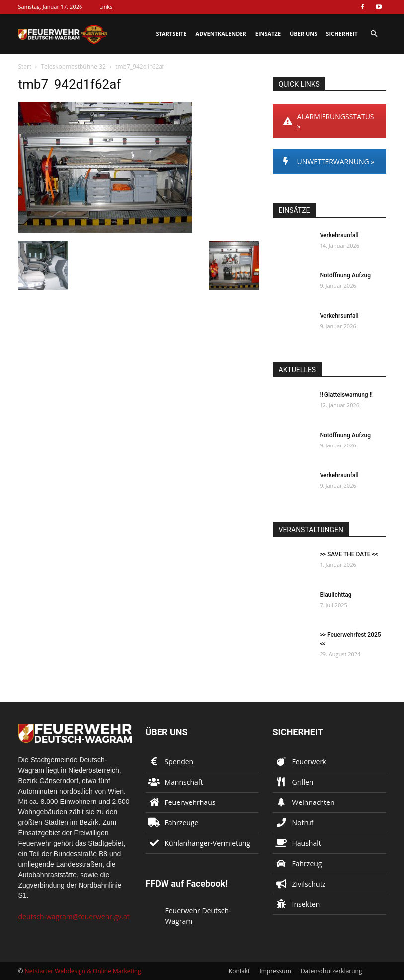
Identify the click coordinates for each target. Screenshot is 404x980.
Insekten (306, 904)
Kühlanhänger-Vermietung (208, 843)
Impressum (275, 971)
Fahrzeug (307, 863)
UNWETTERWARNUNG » (329, 161)
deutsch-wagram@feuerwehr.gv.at (74, 917)
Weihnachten (314, 802)
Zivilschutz (309, 884)
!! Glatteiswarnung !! (346, 395)
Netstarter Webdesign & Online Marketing (83, 971)
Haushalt (307, 843)
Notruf (303, 823)
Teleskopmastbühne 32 (73, 66)
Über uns (303, 34)
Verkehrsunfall (339, 235)
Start (25, 66)
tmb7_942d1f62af (70, 84)
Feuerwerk (309, 761)
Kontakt (239, 971)
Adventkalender (221, 34)
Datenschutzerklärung (331, 971)
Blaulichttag (336, 595)
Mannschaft (184, 782)
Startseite (171, 34)
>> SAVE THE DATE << (349, 554)
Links (106, 7)
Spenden (179, 761)
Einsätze (268, 34)
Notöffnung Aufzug (346, 275)
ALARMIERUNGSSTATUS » (329, 121)
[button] (374, 34)
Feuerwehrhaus (190, 802)
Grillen (303, 782)
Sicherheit (342, 34)
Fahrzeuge (182, 823)
